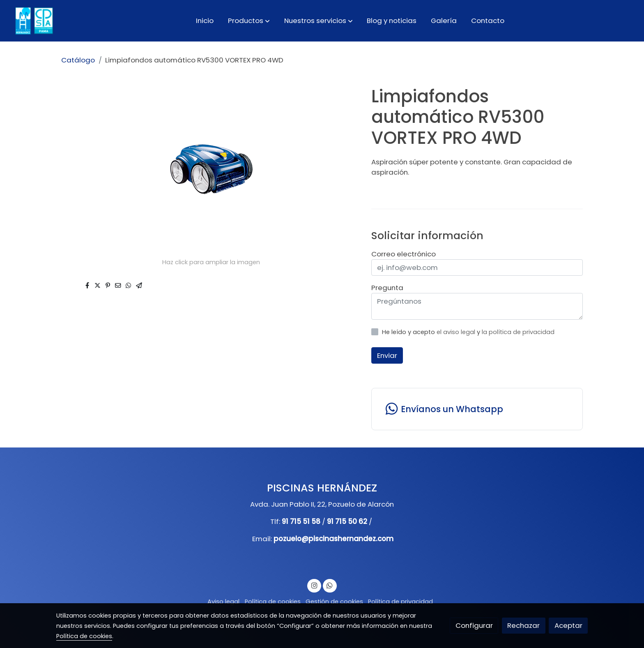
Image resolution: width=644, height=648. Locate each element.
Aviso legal (223, 602)
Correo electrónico (404, 254)
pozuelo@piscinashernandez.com (333, 539)
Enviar (387, 355)
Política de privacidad (400, 602)
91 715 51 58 (301, 521)
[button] (249, 21)
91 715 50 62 (347, 521)
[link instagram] (314, 585)
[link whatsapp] (477, 409)
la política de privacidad (518, 332)
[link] (33, 21)
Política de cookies (273, 602)
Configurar (474, 625)
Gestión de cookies (334, 602)
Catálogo (78, 60)
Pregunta (387, 288)
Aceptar (568, 625)
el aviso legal (457, 332)
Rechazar (523, 625)
